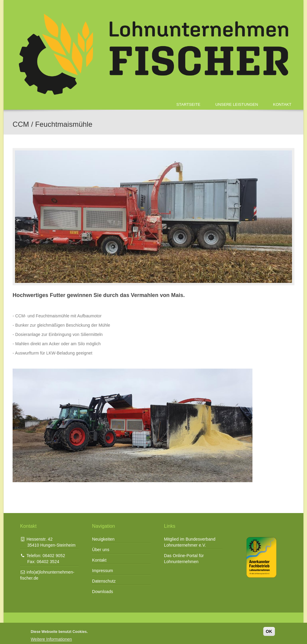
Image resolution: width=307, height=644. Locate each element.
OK (269, 631)
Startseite (188, 104)
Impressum (103, 571)
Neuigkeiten (103, 539)
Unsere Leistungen (237, 104)
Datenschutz (104, 581)
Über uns (101, 550)
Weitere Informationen (51, 639)
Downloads (103, 592)
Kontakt (282, 104)
